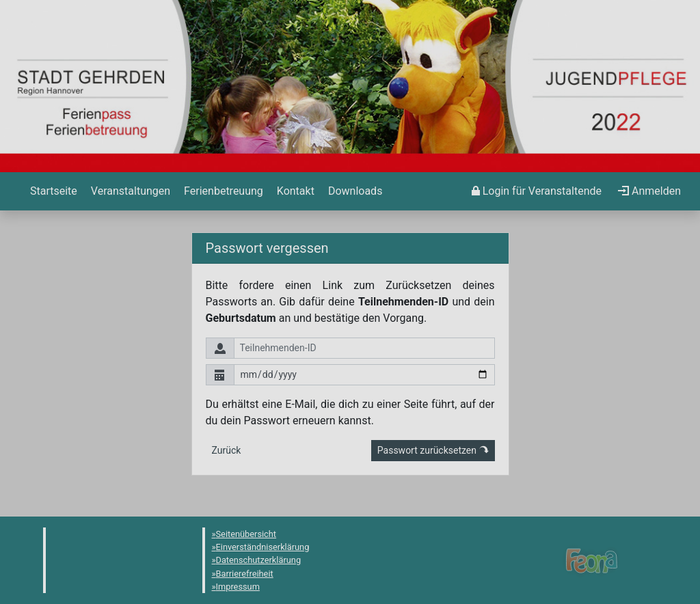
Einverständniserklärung (263, 547)
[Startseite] (52, 191)
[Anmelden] (537, 191)
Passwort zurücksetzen (433, 450)
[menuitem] (52, 191)
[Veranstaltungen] (129, 191)
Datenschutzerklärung (259, 560)
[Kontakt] (294, 191)
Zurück (227, 450)
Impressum (238, 587)
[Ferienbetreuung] (222, 191)
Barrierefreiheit (245, 574)
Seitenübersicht (246, 534)
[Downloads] (354, 191)
